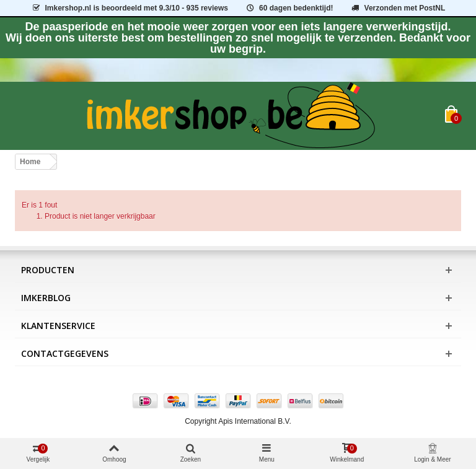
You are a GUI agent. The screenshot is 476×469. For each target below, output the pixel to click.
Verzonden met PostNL (398, 8)
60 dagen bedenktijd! (289, 8)
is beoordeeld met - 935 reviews (130, 8)
